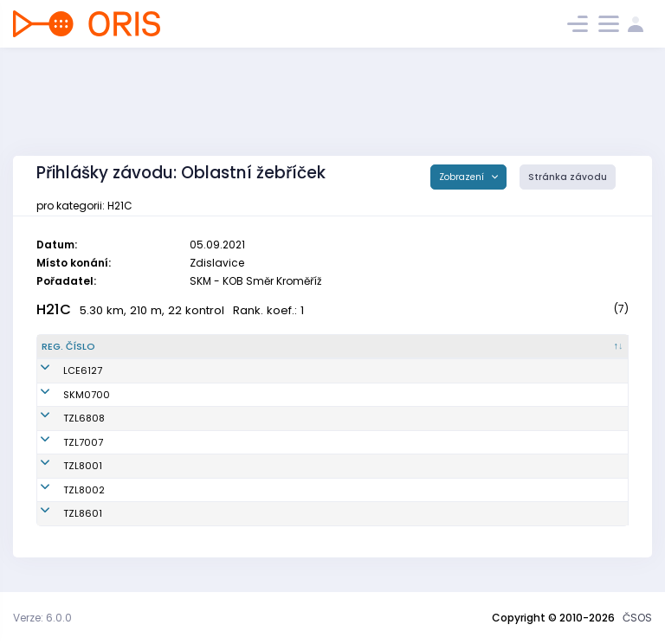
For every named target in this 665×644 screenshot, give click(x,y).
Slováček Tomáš (178, 490)
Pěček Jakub (168, 395)
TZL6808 (62, 418)
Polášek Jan (167, 513)
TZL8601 (61, 513)
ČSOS (637, 618)
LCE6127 (61, 370)
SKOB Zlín (330, 418)
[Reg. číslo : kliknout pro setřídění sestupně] (85, 347)
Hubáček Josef (174, 370)
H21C (54, 309)
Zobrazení (463, 177)
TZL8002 (62, 490)
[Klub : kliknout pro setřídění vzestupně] (387, 347)
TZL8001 (61, 466)
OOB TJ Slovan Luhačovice (371, 370)
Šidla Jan (160, 418)
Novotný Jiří (166, 466)
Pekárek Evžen (171, 442)
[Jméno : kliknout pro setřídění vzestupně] (218, 347)
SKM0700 (65, 395)
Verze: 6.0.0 (42, 618)
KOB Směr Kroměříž (353, 395)
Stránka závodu (568, 177)
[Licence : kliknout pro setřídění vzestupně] (511, 347)
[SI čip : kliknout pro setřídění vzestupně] (590, 347)
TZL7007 (61, 442)
